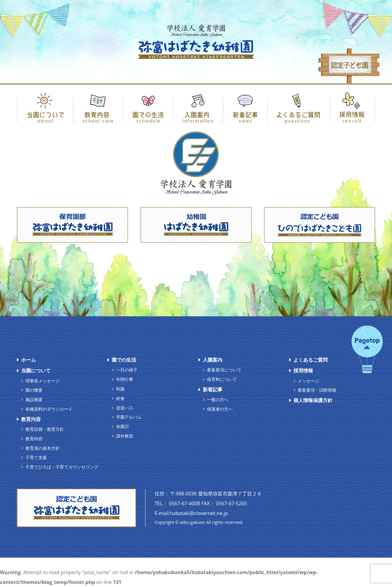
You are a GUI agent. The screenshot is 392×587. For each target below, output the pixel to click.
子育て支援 (36, 457)
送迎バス (125, 408)
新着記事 (213, 389)
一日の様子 (127, 370)
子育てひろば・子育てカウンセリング (62, 467)
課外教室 (125, 436)
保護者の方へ (220, 409)
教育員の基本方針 (43, 448)
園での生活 (124, 360)
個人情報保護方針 (313, 400)
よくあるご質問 (311, 360)
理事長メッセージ (43, 381)
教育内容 (31, 419)
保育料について (222, 379)
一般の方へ (218, 399)
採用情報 (303, 371)
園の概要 (34, 390)
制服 (120, 389)
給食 (120, 398)
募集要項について (224, 370)
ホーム (28, 360)
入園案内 (213, 360)
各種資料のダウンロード (49, 409)
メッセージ (308, 381)
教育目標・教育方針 (45, 429)
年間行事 (125, 379)
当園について (36, 371)
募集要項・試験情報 (317, 390)
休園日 (123, 426)
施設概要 (34, 399)
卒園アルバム (129, 417)
